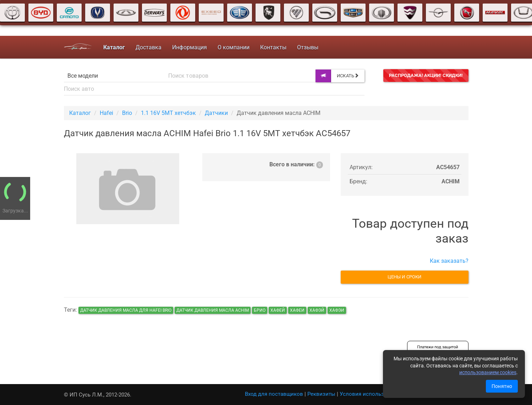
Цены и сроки (404, 277)
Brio (127, 113)
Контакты (273, 47)
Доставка (149, 47)
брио (260, 310)
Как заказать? (449, 261)
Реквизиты (321, 394)
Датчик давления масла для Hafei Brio (126, 310)
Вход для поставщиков (274, 394)
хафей (278, 310)
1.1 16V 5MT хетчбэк (168, 113)
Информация (190, 47)
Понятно (502, 386)
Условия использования (371, 394)
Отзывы (308, 47)
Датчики (216, 113)
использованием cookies (488, 372)
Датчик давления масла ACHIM (213, 310)
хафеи (297, 310)
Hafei (106, 113)
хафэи (337, 310)
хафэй (317, 310)
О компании (234, 47)
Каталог (80, 113)
